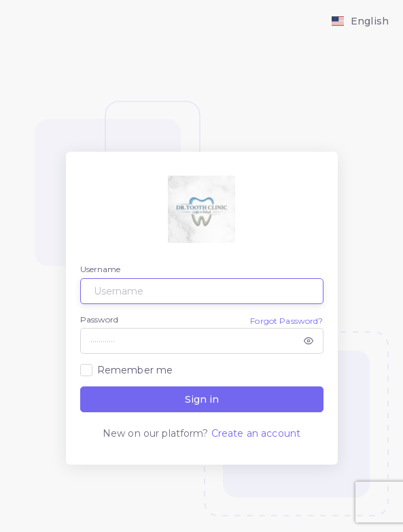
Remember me (135, 370)
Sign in (202, 399)
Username (101, 269)
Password (100, 319)
